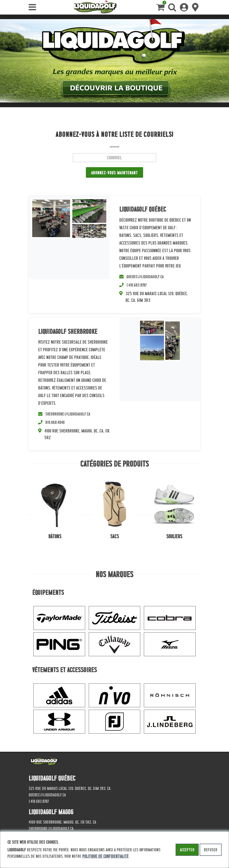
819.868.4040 (55, 422)
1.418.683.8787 (137, 285)
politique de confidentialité (105, 856)
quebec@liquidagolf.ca (145, 277)
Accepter (187, 850)
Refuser (211, 850)
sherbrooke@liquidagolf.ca (68, 414)
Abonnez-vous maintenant (114, 173)
